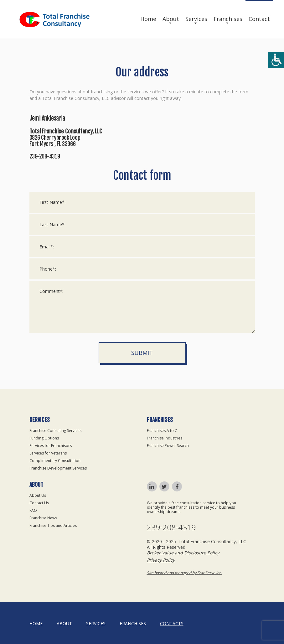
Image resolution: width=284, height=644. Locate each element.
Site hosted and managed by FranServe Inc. (184, 573)
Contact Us (39, 503)
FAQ (33, 510)
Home (148, 19)
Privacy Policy (161, 560)
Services (196, 19)
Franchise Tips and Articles (53, 525)
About (171, 19)
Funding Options (44, 438)
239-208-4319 (171, 527)
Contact (259, 19)
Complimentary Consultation (55, 461)
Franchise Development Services (58, 468)
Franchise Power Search (168, 446)
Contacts (172, 623)
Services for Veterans (48, 453)
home (36, 623)
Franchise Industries (165, 438)
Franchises (228, 19)
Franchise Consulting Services (55, 431)
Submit (142, 353)
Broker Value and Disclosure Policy (183, 553)
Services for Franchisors (51, 446)
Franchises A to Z (162, 431)
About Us (38, 495)
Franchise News (43, 518)
